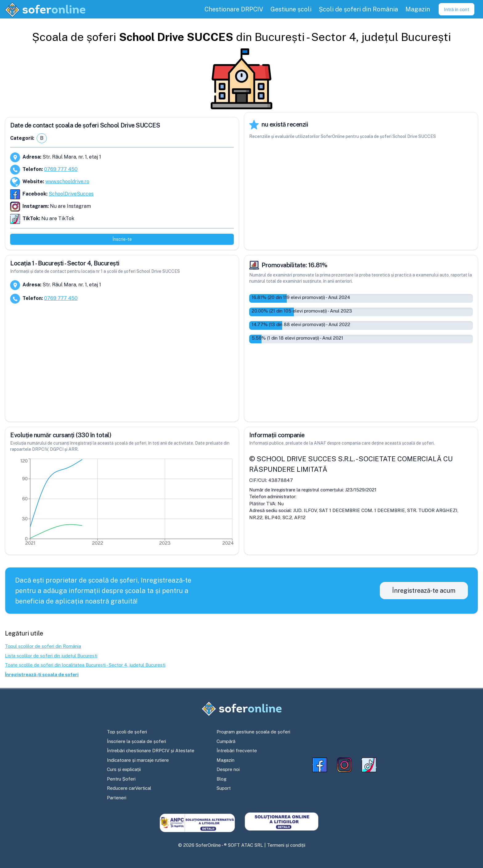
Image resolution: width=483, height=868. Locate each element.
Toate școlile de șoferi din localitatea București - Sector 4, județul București (85, 665)
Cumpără (226, 741)
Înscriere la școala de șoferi (136, 741)
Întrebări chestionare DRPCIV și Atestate (151, 751)
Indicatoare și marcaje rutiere (138, 760)
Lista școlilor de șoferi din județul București (51, 656)
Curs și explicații (124, 769)
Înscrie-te (122, 239)
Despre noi (228, 769)
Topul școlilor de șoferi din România (43, 646)
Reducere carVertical (129, 788)
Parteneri (117, 798)
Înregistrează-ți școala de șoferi (42, 674)
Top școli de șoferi (127, 732)
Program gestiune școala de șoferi (253, 732)
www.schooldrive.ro (67, 182)
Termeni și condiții (286, 845)
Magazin (225, 760)
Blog (221, 779)
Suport (224, 788)
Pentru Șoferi (121, 779)
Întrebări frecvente (237, 751)
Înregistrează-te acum (424, 591)
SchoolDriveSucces (71, 194)
